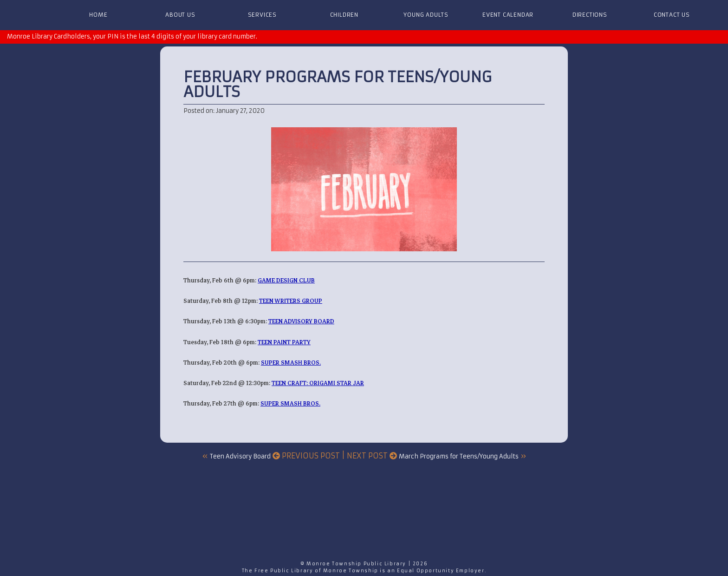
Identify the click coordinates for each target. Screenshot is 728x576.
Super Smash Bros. (291, 363)
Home (98, 15)
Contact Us (672, 15)
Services (262, 15)
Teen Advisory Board (301, 321)
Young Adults (426, 15)
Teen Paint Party (284, 342)
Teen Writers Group (291, 301)
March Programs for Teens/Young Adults (459, 456)
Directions (590, 15)
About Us (180, 15)
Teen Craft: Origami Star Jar (318, 383)
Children (344, 15)
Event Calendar (508, 15)
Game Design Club (286, 280)
